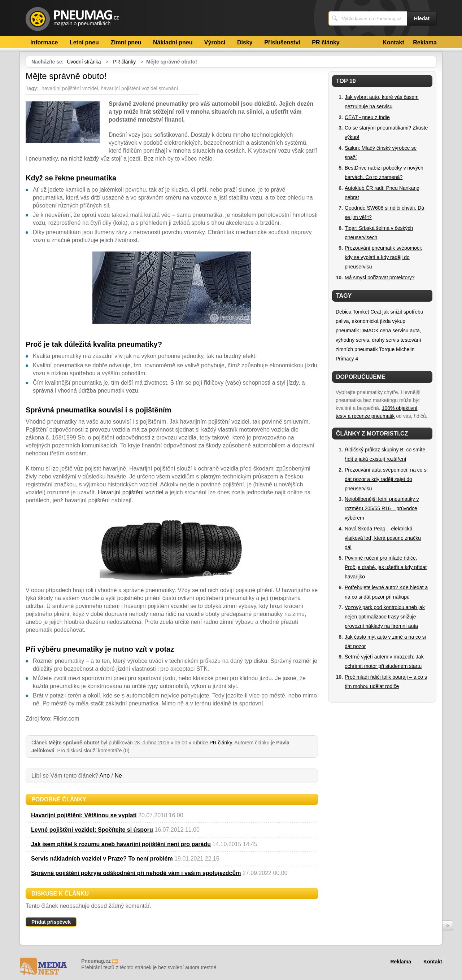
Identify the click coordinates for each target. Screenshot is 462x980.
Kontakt (393, 42)
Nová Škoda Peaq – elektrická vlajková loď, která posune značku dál (383, 538)
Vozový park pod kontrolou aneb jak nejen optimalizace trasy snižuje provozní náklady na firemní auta (385, 617)
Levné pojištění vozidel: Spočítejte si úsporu (92, 830)
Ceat (376, 312)
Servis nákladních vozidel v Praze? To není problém (102, 859)
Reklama (425, 42)
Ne (118, 776)
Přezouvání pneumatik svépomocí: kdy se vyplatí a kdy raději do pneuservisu (383, 257)
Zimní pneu (126, 42)
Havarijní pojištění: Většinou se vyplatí (84, 815)
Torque (387, 349)
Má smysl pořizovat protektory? (380, 277)
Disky (245, 42)
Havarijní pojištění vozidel (130, 492)
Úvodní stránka (84, 62)
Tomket (361, 312)
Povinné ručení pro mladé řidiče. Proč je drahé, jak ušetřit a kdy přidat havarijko (386, 567)
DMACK (369, 331)
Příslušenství (282, 42)
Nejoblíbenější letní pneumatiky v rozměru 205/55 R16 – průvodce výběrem (382, 508)
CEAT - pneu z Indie (367, 117)
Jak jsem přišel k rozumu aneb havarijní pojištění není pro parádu (121, 844)
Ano (105, 776)
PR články (326, 42)
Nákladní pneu (173, 42)
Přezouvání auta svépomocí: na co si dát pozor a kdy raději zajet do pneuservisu (386, 479)
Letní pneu (84, 42)
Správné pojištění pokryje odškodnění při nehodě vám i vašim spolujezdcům (136, 873)
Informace (44, 42)
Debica (344, 312)
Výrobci (215, 42)
